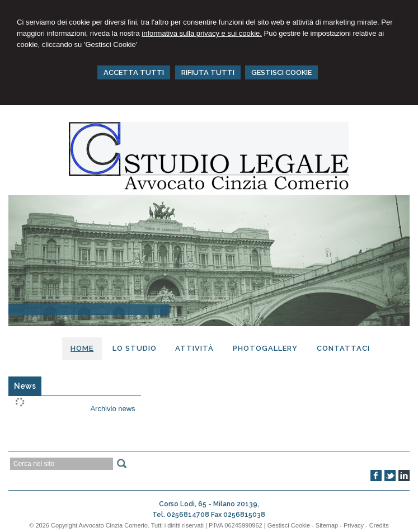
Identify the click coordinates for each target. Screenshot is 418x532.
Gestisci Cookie (289, 525)
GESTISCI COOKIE (281, 72)
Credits (379, 525)
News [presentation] (25, 386)
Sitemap (327, 525)
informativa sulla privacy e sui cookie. (202, 33)
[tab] (25, 386)
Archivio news (112, 409)
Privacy (354, 525)
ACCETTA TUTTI (134, 72)
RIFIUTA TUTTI (208, 72)
